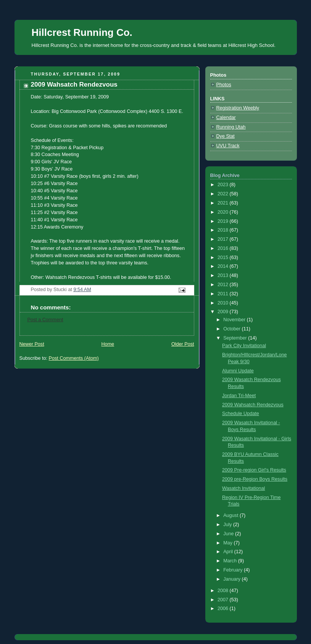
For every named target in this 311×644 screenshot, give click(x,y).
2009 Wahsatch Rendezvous (253, 405)
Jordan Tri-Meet (239, 396)
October (232, 329)
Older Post (183, 344)
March (231, 561)
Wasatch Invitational (243, 488)
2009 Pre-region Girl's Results (254, 470)
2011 (224, 294)
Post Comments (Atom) (74, 358)
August (231, 515)
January (232, 579)
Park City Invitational (244, 346)
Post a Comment (45, 320)
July (228, 525)
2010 (224, 303)
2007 (224, 600)
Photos (224, 85)
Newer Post (32, 344)
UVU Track (228, 146)
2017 (224, 239)
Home (108, 344)
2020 (224, 212)
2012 (224, 285)
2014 (224, 266)
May (228, 543)
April (229, 552)
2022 (224, 194)
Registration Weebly (238, 108)
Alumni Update (238, 371)
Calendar (226, 118)
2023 (224, 185)
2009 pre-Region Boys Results (255, 479)
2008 (224, 591)
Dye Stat (226, 136)
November (235, 320)
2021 (224, 203)
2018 (224, 230)
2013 (224, 275)
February (234, 570)
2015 (224, 258)
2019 (224, 221)
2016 (224, 248)
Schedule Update (241, 414)
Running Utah (231, 127)
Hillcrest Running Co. (82, 32)
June (229, 534)
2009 (224, 312)
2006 (224, 609)
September (236, 338)
